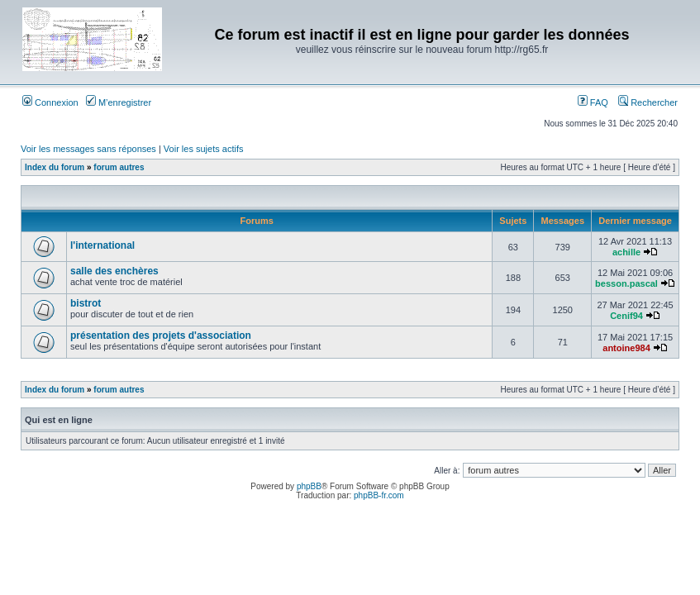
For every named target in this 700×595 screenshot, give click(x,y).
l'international (102, 245)
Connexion (50, 102)
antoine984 (626, 348)
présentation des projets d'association (161, 336)
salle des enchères (114, 271)
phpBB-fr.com (379, 495)
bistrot (86, 303)
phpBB (309, 486)
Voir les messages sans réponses (88, 149)
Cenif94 (626, 316)
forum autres (119, 167)
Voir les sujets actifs (204, 149)
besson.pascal (626, 283)
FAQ (593, 102)
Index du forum (55, 167)
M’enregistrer (119, 102)
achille (626, 252)
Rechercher (648, 102)
